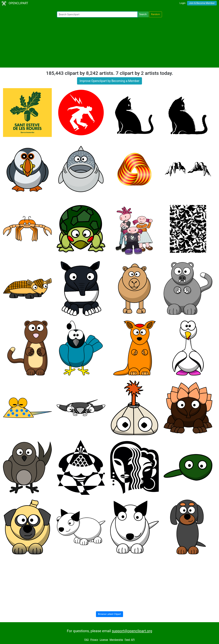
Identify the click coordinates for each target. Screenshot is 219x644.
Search (143, 14)
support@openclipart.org (132, 631)
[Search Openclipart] (97, 14)
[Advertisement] (110, 42)
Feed (127, 640)
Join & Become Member (202, 3)
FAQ (86, 640)
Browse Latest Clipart (109, 614)
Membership (116, 640)
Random (156, 14)
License (104, 640)
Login (182, 3)
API (133, 640)
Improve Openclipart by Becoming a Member (109, 81)
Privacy (94, 640)
